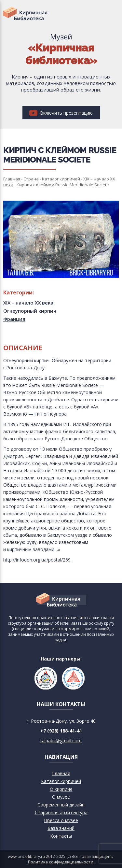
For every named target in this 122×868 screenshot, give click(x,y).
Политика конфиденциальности (61, 862)
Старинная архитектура (61, 812)
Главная (61, 773)
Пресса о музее (61, 820)
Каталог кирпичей (61, 781)
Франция (14, 319)
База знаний (61, 828)
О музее (61, 797)
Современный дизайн (61, 805)
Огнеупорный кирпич (30, 311)
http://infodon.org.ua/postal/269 (37, 560)
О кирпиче (61, 789)
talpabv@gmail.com (61, 740)
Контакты (61, 836)
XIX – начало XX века (28, 303)
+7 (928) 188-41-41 (61, 731)
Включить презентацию (61, 113)
